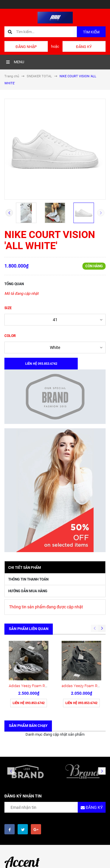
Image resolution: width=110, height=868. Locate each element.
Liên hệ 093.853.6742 (29, 703)
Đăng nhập (26, 47)
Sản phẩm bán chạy (28, 726)
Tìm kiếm (91, 32)
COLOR (10, 336)
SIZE (8, 308)
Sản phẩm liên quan (29, 629)
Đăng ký (84, 47)
